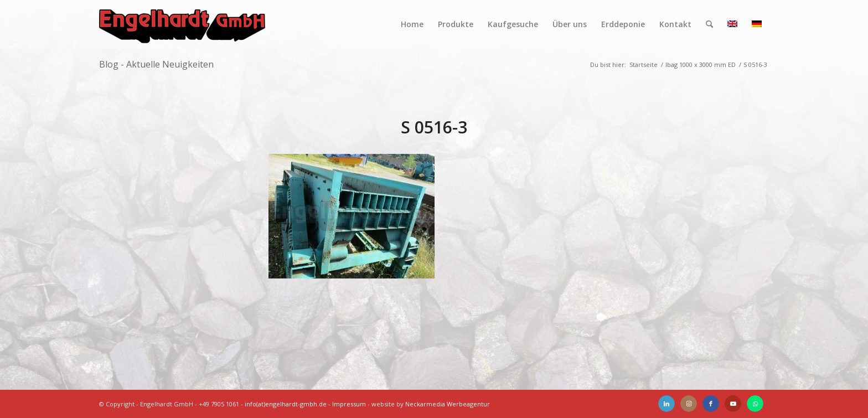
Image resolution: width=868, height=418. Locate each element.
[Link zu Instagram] (689, 404)
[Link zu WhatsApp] (755, 404)
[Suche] (709, 24)
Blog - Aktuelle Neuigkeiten (156, 64)
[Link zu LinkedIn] (666, 404)
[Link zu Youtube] (733, 404)
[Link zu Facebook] (711, 404)
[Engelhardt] (182, 24)
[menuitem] (412, 24)
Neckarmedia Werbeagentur (448, 404)
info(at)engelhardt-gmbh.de (286, 404)
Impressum (349, 404)
